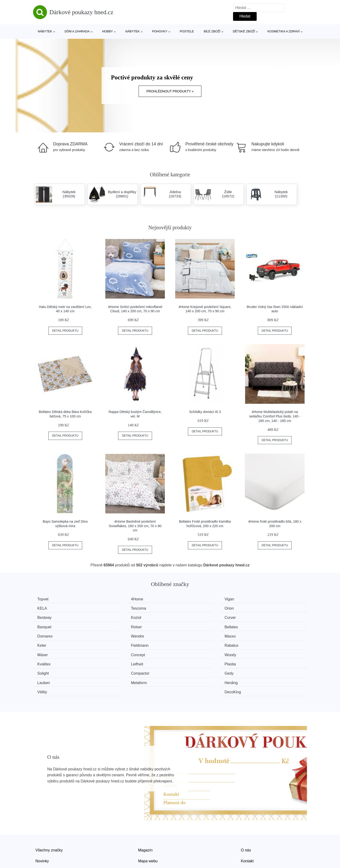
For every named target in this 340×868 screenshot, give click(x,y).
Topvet (45, 599)
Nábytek (45, 31)
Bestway (187, 608)
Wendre (116, 626)
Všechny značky (49, 819)
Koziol (255, 608)
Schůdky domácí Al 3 (205, 412)
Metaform (47, 661)
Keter (254, 626)
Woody (45, 644)
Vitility (184, 661)
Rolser (185, 617)
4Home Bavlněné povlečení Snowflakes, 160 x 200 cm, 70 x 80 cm (135, 526)
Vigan (184, 599)
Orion (114, 608)
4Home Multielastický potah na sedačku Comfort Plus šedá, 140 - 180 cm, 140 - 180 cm (275, 416)
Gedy (184, 652)
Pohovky (160, 31)
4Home (115, 599)
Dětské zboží (244, 31)
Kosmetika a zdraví (284, 31)
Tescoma (47, 608)
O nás (246, 819)
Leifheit (186, 644)
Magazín (145, 819)
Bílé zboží (212, 31)
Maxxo (185, 626)
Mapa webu (148, 830)
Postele (187, 31)
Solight (45, 652)
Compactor (119, 652)
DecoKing (258, 661)
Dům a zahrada (77, 31)
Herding (116, 661)
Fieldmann (48, 635)
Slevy (40, 841)
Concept (257, 635)
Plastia (255, 644)
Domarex (47, 626)
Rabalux (116, 635)
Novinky (42, 830)
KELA (255, 599)
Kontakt (247, 830)
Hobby (107, 31)
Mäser (185, 635)
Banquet (116, 617)
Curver (45, 617)
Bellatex (257, 617)
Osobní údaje (149, 841)
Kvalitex (116, 644)
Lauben (256, 652)
